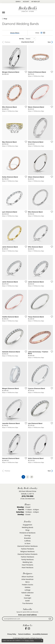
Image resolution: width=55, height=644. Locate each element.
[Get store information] (27, 499)
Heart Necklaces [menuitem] (27, 567)
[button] (18, 2)
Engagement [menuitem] (27, 525)
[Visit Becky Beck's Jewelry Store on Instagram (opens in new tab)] (29, 628)
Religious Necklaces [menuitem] (28, 551)
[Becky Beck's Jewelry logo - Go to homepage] (27, 9)
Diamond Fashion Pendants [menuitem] (27, 554)
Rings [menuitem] (27, 530)
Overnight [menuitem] (27, 598)
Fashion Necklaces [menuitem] (27, 557)
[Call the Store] (28, 496)
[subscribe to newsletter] (50, 619)
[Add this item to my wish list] (25, 72)
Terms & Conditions (24, 634)
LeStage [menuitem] (27, 590)
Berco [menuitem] (28, 582)
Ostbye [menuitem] (27, 595)
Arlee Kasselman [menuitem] (27, 579)
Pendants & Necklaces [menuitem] (28, 533)
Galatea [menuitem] (27, 587)
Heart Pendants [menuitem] (27, 565)
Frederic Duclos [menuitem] (27, 585)
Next (49, 42)
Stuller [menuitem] (27, 601)
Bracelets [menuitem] (27, 538)
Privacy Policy (12, 634)
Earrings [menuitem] (27, 535)
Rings (5, 19)
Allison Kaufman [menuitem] (27, 577)
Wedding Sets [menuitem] (27, 562)
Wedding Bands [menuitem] (27, 527)
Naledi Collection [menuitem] (27, 593)
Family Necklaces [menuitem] (28, 559)
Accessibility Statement (40, 634)
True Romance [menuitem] (27, 603)
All (32, 477)
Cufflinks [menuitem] (28, 541)
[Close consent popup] (41, 641)
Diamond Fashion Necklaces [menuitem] (27, 546)
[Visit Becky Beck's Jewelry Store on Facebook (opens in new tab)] (26, 628)
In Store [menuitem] (27, 543)
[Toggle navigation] (4, 12)
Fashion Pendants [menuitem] (27, 549)
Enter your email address (27, 615)
